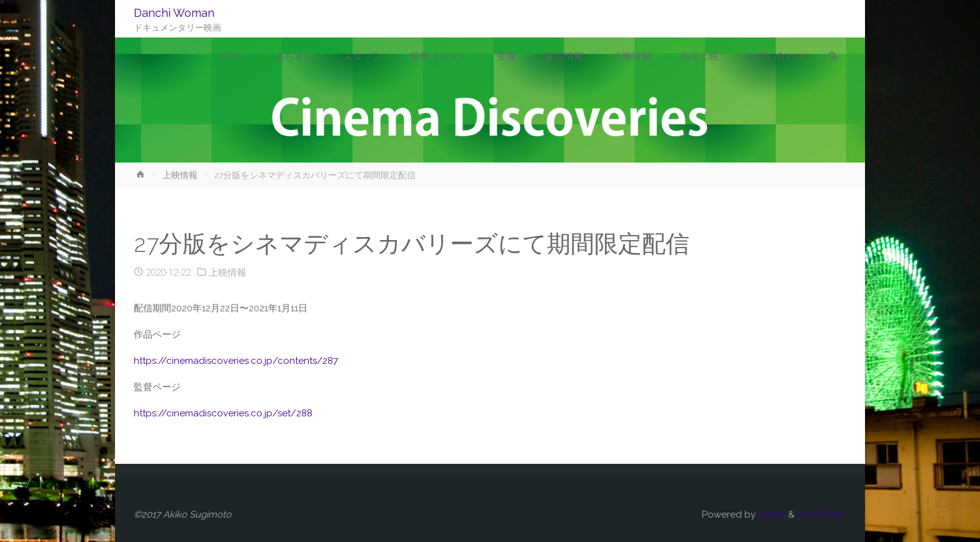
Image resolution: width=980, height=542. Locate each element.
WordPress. (821, 514)
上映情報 (180, 175)
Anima (771, 514)
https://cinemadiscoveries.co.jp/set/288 (223, 413)
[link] (833, 57)
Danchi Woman (174, 13)
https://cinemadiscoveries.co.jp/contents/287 (236, 361)
